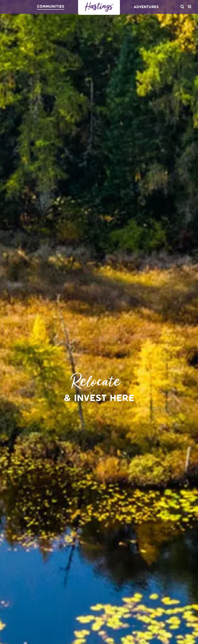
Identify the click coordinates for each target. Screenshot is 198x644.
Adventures (146, 7)
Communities (51, 7)
